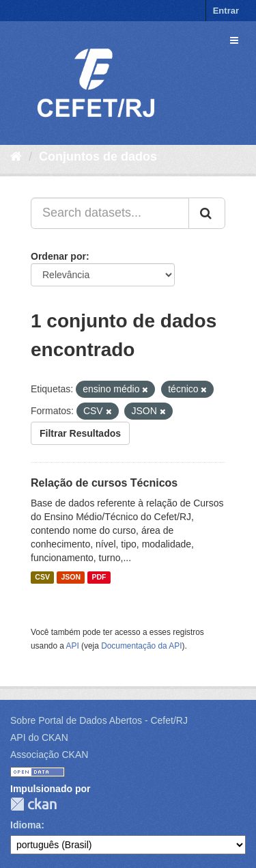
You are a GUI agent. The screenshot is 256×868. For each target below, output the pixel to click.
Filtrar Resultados (80, 433)
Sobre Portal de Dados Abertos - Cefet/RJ (99, 720)
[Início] (16, 157)
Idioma (26, 825)
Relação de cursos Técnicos (104, 483)
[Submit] (207, 213)
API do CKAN (39, 737)
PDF (99, 578)
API (73, 646)
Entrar (226, 11)
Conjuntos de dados (98, 157)
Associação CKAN (49, 755)
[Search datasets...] (110, 213)
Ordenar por (58, 256)
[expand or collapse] (234, 40)
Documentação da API (141, 646)
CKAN (33, 804)
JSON (71, 578)
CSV (42, 578)
